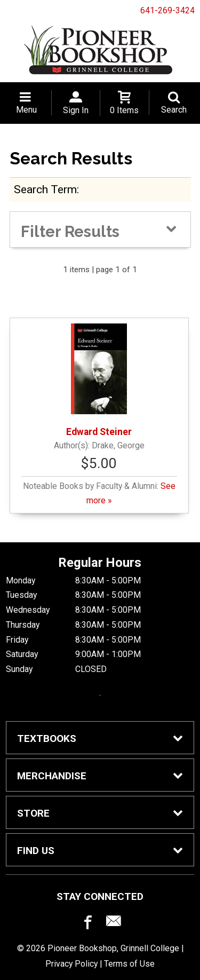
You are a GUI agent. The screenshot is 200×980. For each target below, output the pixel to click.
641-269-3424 (167, 10)
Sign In (76, 110)
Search (174, 110)
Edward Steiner (99, 380)
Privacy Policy (71, 964)
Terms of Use (129, 964)
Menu (26, 110)
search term (45, 189)
